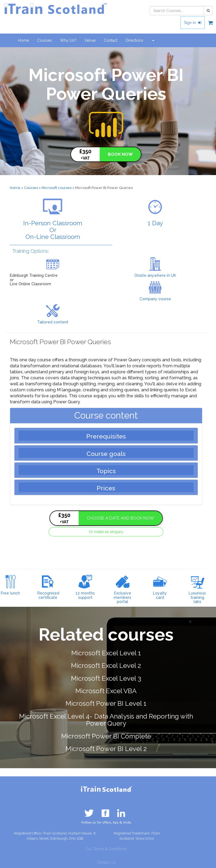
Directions (134, 40)
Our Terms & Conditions (106, 849)
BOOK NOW (120, 154)
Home (23, 40)
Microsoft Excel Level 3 (106, 678)
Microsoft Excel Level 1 (106, 653)
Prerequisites (106, 436)
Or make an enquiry (106, 532)
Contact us (106, 862)
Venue (90, 40)
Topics (106, 471)
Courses (47, 40)
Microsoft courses (57, 188)
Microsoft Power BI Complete (106, 736)
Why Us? (68, 40)
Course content (106, 415)
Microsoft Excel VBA (106, 691)
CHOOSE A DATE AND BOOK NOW (120, 518)
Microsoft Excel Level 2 (106, 666)
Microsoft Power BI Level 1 (106, 703)
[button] (153, 40)
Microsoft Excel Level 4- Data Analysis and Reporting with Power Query (106, 720)
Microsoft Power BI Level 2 (106, 749)
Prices (106, 488)
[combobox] (177, 11)
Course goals (106, 454)
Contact (111, 40)
